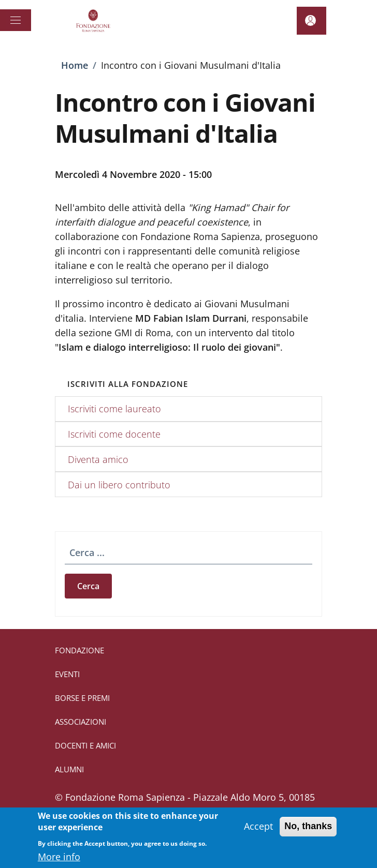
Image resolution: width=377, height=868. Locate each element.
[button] (311, 21)
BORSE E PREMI (82, 698)
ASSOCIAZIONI (81, 722)
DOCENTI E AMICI (85, 745)
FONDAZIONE (79, 650)
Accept (258, 832)
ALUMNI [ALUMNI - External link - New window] (69, 769)
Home (75, 65)
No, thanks (308, 832)
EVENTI (67, 674)
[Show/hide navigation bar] (16, 20)
